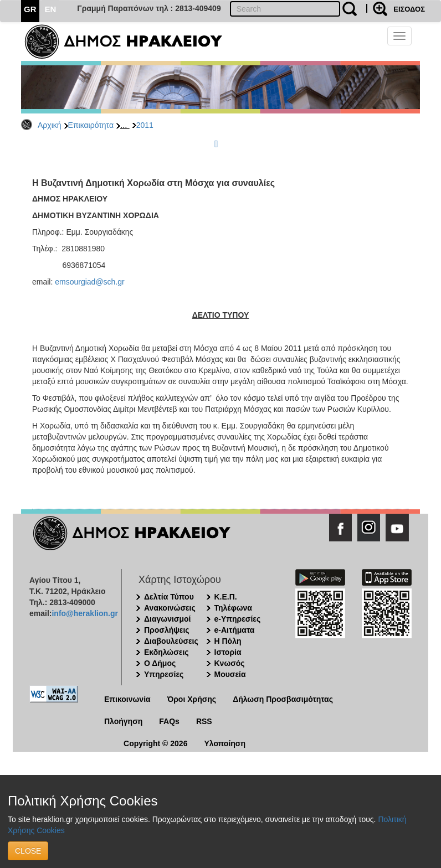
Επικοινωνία (127, 699)
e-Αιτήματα (235, 630)
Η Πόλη (228, 641)
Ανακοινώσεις (170, 608)
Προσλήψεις (167, 630)
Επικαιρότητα (91, 125)
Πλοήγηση (123, 721)
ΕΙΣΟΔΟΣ (409, 9)
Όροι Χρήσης (192, 699)
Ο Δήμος (160, 663)
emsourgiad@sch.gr (90, 282)
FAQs (169, 721)
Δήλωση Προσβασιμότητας (283, 699)
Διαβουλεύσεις (171, 641)
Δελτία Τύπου (169, 597)
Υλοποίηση (225, 743)
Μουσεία (230, 674)
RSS (204, 721)
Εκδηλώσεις (166, 652)
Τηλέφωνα (233, 608)
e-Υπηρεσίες (238, 619)
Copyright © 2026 (155, 743)
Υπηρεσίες (164, 674)
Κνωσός (230, 663)
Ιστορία (228, 652)
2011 (145, 125)
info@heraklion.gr (84, 613)
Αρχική (50, 125)
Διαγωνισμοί (167, 619)
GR (30, 9)
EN (51, 9)
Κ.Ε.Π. (226, 597)
